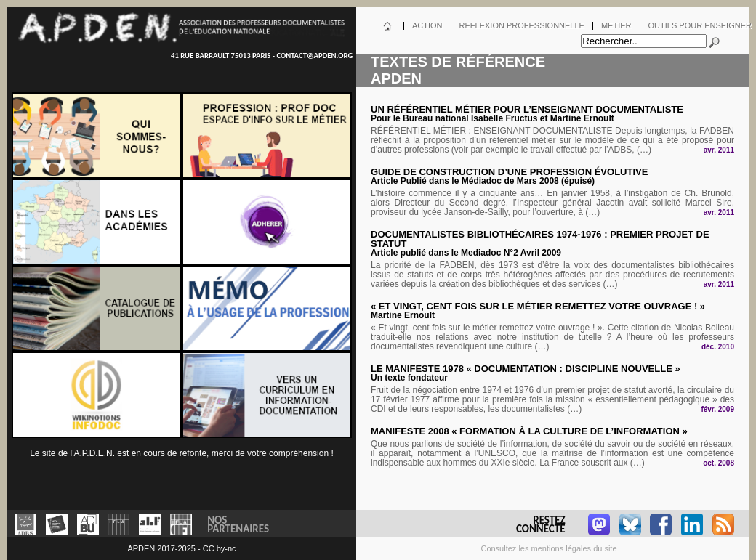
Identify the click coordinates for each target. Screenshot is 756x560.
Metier (616, 26)
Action (427, 26)
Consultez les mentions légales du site (548, 548)
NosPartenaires (238, 523)
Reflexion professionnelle (522, 26)
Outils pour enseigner (700, 26)
